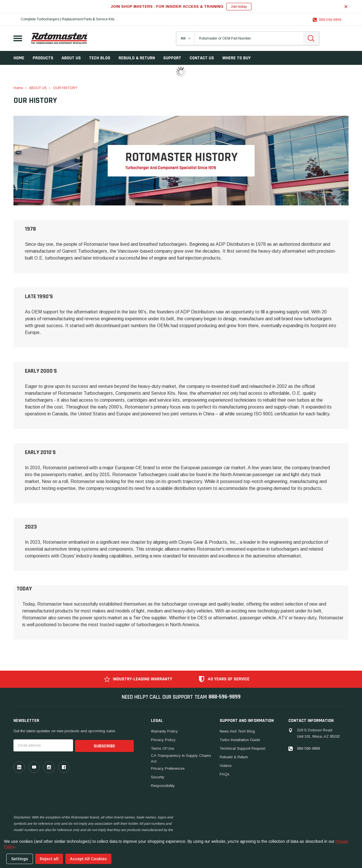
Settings (20, 859)
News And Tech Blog (237, 731)
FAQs (225, 774)
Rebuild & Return (234, 757)
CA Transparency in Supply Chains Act (181, 758)
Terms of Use (163, 748)
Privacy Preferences (168, 768)
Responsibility (163, 786)
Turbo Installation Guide (240, 740)
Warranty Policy (164, 731)
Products (43, 58)
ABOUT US (71, 58)
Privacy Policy (163, 740)
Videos (226, 766)
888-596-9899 (330, 20)
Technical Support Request (242, 748)
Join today (239, 7)
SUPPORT (172, 58)
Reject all (49, 859)
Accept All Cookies (88, 859)
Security (158, 777)
